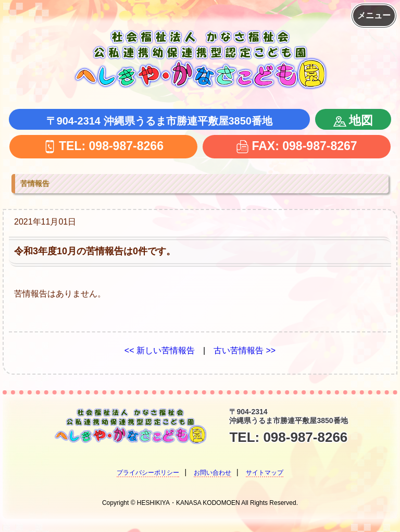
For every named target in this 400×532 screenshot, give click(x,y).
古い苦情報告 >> (245, 350)
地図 (353, 120)
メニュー (374, 15)
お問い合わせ (213, 473)
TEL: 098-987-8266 (103, 146)
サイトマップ (265, 473)
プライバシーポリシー (148, 473)
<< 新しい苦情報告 (160, 350)
